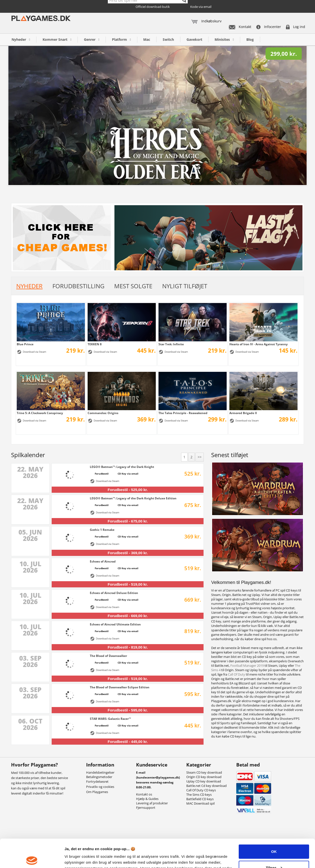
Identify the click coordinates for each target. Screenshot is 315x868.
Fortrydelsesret (97, 781)
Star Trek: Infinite (171, 344)
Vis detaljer (74, 858)
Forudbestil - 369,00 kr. (128, 553)
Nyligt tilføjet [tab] (185, 286)
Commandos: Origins (103, 413)
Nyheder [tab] (29, 286)
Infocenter (269, 27)
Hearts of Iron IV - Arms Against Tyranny (259, 344)
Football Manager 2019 (247, 665)
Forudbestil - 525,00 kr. (128, 490)
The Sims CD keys (199, 795)
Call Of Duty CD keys (201, 790)
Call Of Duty (236, 674)
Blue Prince (25, 344)
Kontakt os (144, 794)
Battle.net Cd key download (206, 786)
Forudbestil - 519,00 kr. (128, 584)
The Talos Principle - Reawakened (183, 413)
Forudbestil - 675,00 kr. (128, 521)
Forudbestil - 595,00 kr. (128, 710)
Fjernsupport (146, 808)
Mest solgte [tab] (133, 286)
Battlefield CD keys (200, 799)
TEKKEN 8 (95, 344)
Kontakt (240, 27)
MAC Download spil (200, 803)
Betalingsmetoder (99, 777)
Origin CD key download (204, 777)
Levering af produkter (152, 803)
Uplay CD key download (204, 781)
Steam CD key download (204, 772)
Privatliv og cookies (100, 787)
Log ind (296, 27)
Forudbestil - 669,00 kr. (128, 616)
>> (200, 457)
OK (274, 822)
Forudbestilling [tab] (78, 286)
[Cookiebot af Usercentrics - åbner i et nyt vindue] (32, 858)
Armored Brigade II (243, 413)
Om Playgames (97, 792)
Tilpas (274, 838)
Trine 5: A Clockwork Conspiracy (40, 413)
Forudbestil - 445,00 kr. (128, 742)
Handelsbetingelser (100, 772)
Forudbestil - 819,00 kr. (128, 647)
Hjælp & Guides (147, 799)
